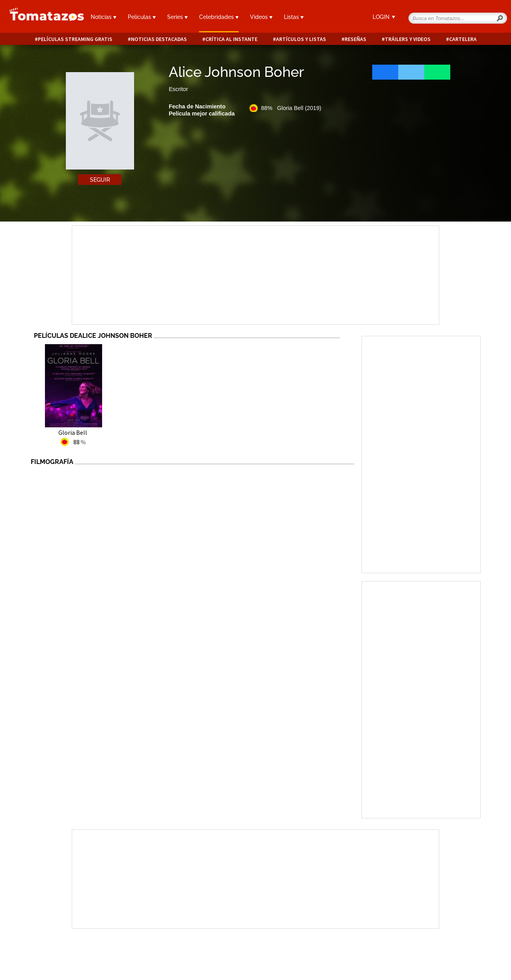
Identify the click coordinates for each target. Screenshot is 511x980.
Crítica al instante (231, 39)
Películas (142, 17)
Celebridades (219, 17)
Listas (294, 17)
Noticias (104, 17)
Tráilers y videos (408, 39)
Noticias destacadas (159, 39)
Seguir (100, 180)
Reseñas (355, 39)
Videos (261, 17)
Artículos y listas (301, 39)
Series (177, 17)
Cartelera (463, 39)
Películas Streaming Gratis (75, 39)
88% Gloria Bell (291, 108)
